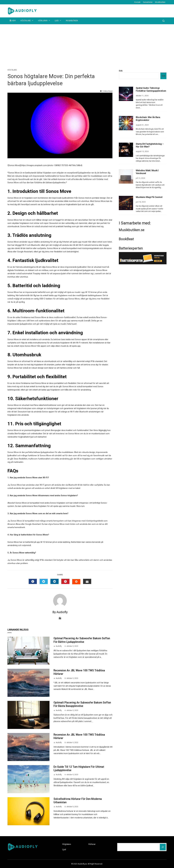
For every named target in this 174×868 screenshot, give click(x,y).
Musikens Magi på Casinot (149, 197)
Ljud (58, 21)
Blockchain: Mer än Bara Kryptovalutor (148, 119)
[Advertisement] (87, 45)
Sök (121, 71)
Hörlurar (44, 21)
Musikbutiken (160, 2)
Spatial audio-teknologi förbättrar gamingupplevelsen (151, 89)
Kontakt (137, 2)
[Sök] (163, 847)
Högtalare (27, 21)
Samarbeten (148, 2)
